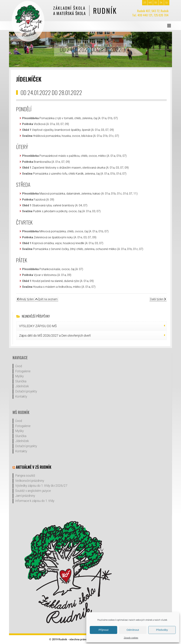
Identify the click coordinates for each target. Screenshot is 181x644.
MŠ (150, 3)
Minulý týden (25, 299)
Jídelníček (22, 386)
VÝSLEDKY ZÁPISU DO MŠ (38, 326)
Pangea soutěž (25, 476)
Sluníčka (21, 381)
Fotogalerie (23, 371)
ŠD (156, 3)
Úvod (19, 366)
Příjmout (104, 630)
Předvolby (162, 630)
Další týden (158, 299)
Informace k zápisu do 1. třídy (35, 501)
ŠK (161, 3)
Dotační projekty (26, 391)
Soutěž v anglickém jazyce (33, 491)
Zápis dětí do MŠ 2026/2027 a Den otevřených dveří (55, 336)
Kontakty (21, 396)
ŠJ (167, 3)
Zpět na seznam (46, 299)
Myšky (19, 376)
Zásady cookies (131, 638)
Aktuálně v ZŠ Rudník (34, 467)
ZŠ (145, 3)
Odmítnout (133, 630)
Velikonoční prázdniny (30, 481)
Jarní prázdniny (25, 496)
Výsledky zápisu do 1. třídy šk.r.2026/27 (41, 486)
